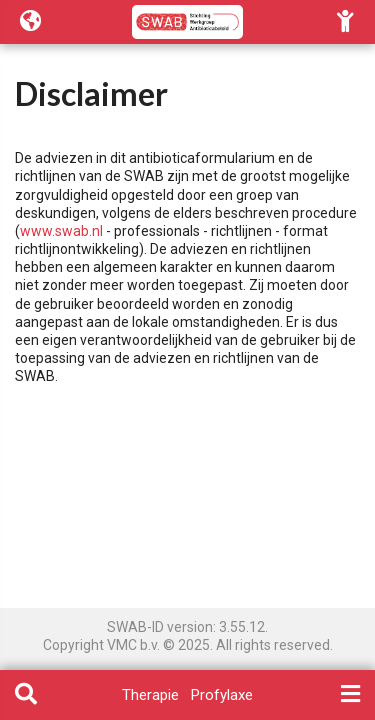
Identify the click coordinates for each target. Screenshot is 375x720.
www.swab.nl (61, 231)
